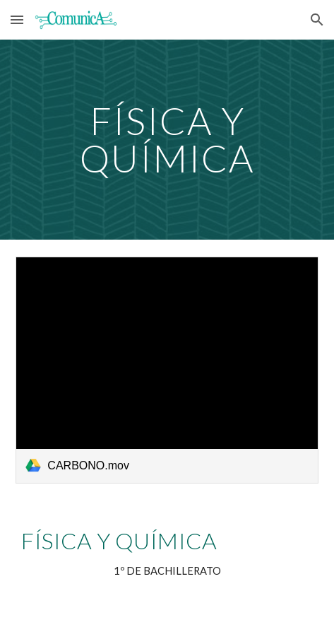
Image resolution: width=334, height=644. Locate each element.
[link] (167, 370)
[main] (167, 140)
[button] (17, 19)
